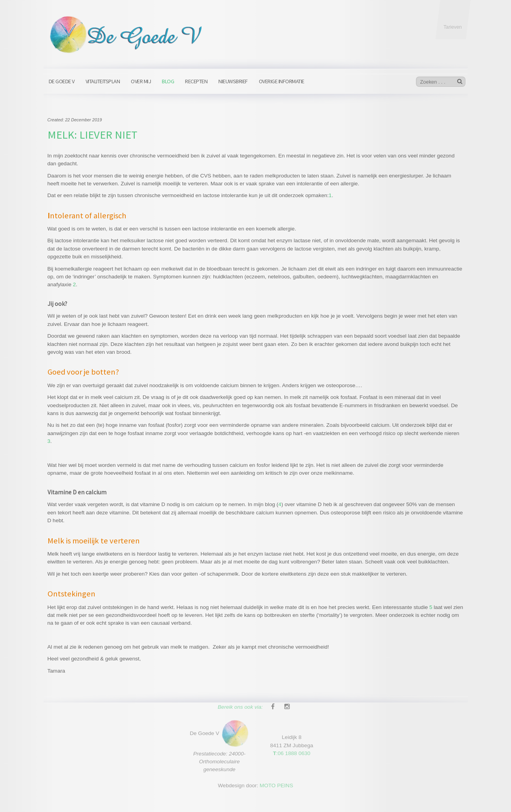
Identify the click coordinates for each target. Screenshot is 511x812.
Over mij (141, 81)
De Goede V (62, 81)
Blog (168, 81)
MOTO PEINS (276, 784)
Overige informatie (282, 81)
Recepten (196, 81)
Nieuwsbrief (233, 81)
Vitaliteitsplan (103, 81)
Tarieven (452, 27)
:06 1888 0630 (292, 751)
